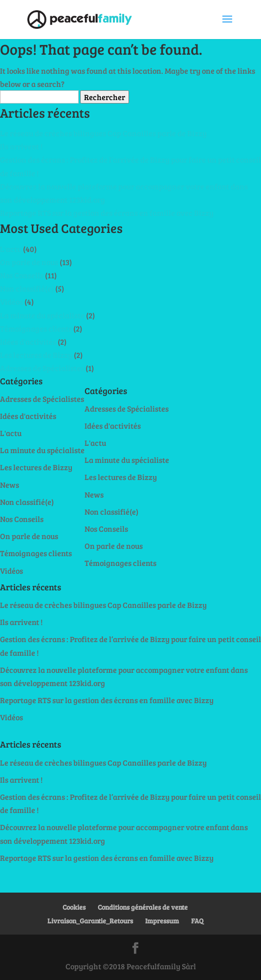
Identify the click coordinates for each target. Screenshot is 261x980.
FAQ (197, 921)
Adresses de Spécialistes (42, 368)
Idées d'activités (28, 342)
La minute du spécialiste (42, 315)
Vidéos (11, 302)
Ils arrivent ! (21, 146)
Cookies (74, 907)
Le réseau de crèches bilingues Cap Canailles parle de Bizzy (103, 133)
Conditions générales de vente (143, 907)
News (10, 485)
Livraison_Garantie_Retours (90, 921)
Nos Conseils (22, 275)
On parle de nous (29, 262)
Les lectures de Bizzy (36, 355)
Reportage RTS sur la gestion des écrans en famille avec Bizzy (107, 213)
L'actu (11, 249)
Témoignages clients (36, 328)
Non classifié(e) (27, 288)
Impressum (162, 921)
